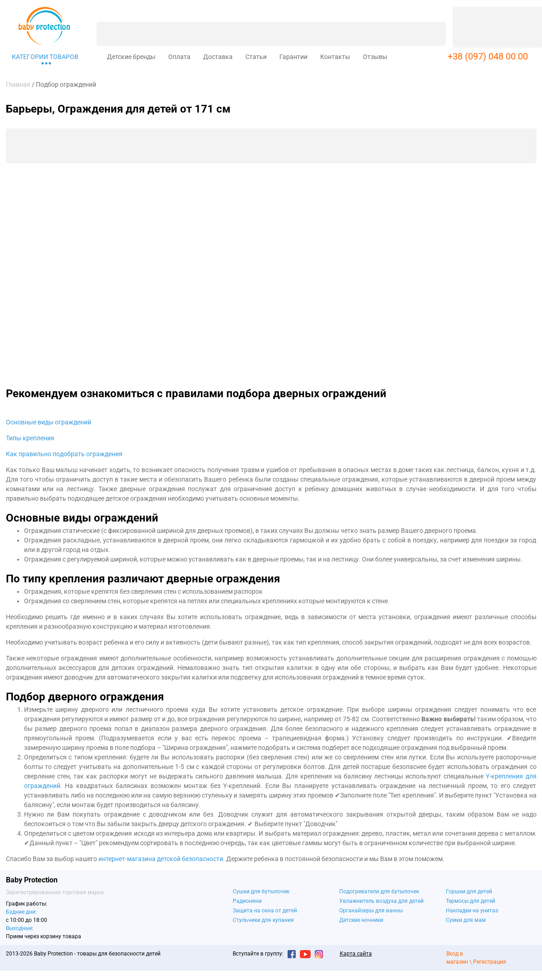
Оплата (179, 57)
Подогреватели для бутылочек (379, 891)
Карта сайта (356, 954)
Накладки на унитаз (472, 911)
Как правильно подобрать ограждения (64, 454)
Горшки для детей (469, 891)
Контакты (335, 57)
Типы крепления (30, 438)
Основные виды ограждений (49, 422)
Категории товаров (45, 57)
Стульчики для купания (263, 920)
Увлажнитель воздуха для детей (381, 901)
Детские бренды (131, 57)
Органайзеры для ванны (371, 911)
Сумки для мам (466, 920)
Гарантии (293, 57)
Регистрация (490, 962)
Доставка (218, 57)
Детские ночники (361, 920)
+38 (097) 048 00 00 (488, 56)
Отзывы (375, 57)
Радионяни (247, 901)
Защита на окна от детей (265, 911)
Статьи (256, 57)
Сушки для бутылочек (261, 891)
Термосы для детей (471, 901)
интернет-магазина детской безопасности (161, 859)
